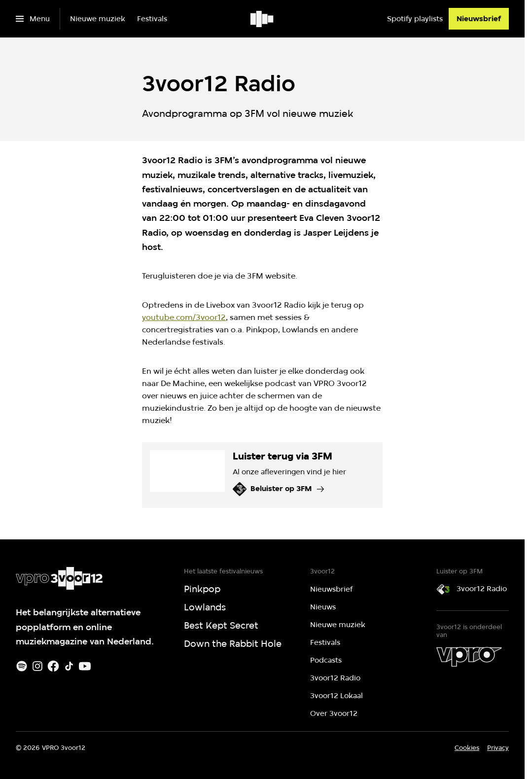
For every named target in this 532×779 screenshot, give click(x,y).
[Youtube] (85, 666)
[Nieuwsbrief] (479, 19)
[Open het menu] (33, 19)
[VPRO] (469, 657)
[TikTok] (69, 666)
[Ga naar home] (263, 19)
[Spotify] (22, 666)
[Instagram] (37, 666)
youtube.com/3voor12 (184, 317)
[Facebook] (53, 666)
